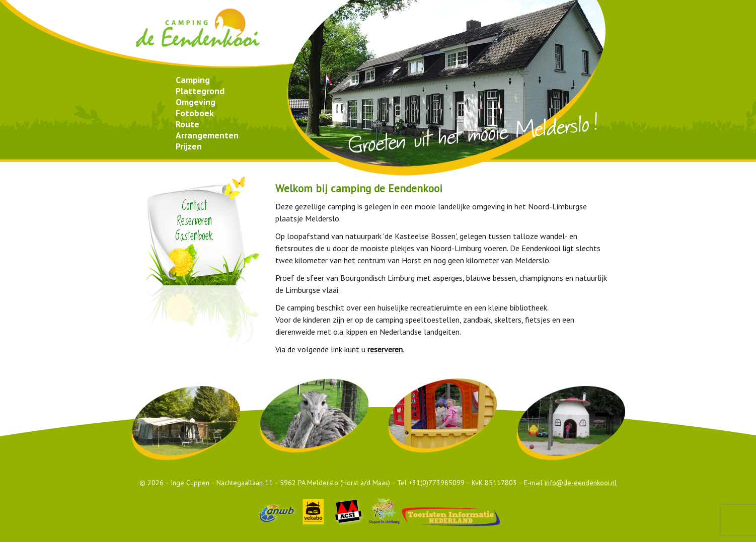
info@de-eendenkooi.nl (581, 483)
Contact (194, 206)
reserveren (385, 349)
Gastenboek (194, 236)
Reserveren (195, 221)
